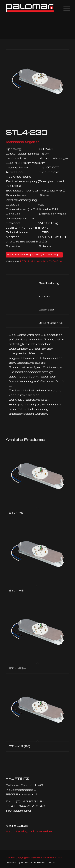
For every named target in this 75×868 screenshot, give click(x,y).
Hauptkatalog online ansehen (29, 832)
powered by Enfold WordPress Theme (30, 863)
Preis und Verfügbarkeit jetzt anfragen (34, 255)
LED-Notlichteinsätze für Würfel (41, 261)
